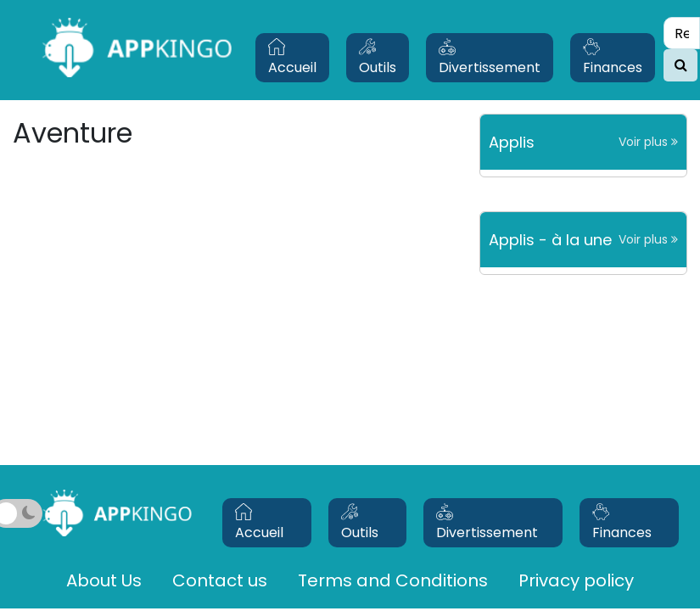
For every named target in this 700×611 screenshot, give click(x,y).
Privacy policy (576, 580)
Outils (378, 58)
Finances (613, 58)
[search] (681, 65)
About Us (104, 580)
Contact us (220, 580)
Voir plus (648, 142)
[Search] (682, 33)
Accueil (292, 58)
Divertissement (490, 58)
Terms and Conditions (393, 580)
